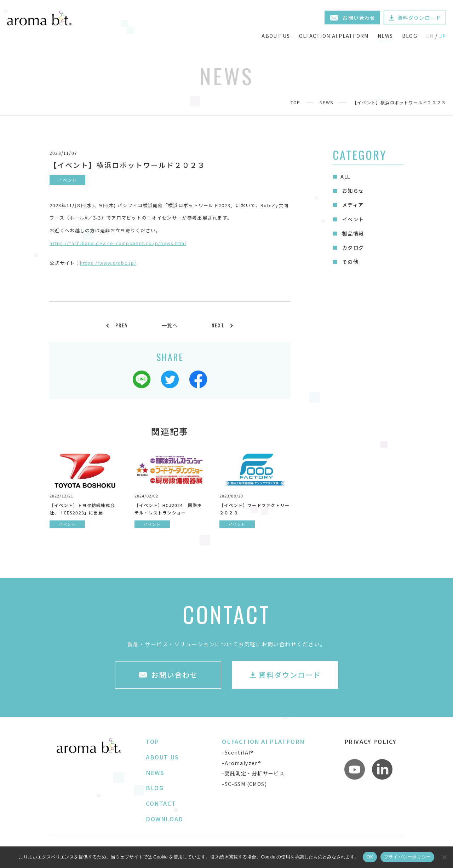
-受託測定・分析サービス (253, 773)
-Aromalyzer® (242, 763)
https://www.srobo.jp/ (108, 263)
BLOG (410, 36)
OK (370, 857)
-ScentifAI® (238, 752)
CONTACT (161, 803)
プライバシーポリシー (408, 857)
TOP (296, 102)
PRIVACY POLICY (370, 741)
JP (443, 36)
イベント (352, 219)
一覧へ (170, 325)
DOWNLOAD (165, 819)
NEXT (218, 325)
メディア (352, 205)
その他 (349, 262)
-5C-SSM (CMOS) (244, 784)
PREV (122, 325)
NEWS (385, 36)
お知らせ (352, 191)
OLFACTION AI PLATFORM (334, 36)
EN (430, 36)
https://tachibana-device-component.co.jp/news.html (118, 243)
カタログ (352, 247)
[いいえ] (444, 857)
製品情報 (352, 233)
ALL (345, 176)
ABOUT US (276, 36)
